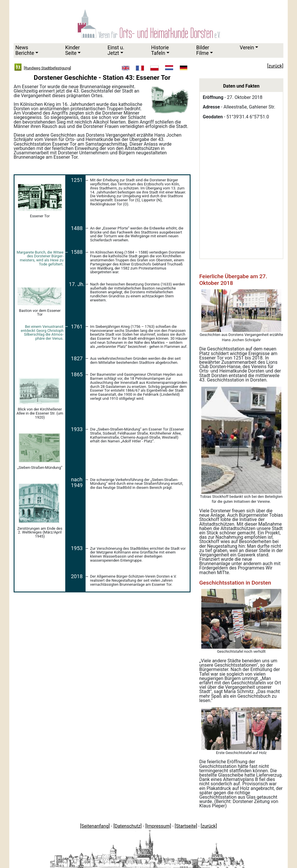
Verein (247, 48)
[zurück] (209, 826)
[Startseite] (186, 826)
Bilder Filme (203, 50)
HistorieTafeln (160, 50)
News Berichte (25, 50)
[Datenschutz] (128, 826)
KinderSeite (73, 50)
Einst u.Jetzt (116, 50)
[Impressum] (158, 826)
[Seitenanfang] (95, 826)
